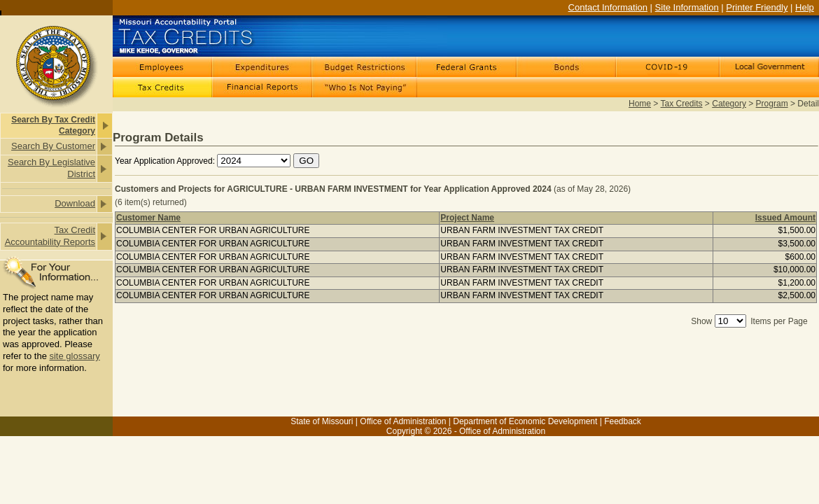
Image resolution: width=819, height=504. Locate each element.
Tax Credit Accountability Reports (50, 236)
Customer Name (148, 218)
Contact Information (608, 7)
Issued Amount (785, 218)
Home (640, 104)
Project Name (467, 218)
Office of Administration (403, 421)
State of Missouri (322, 421)
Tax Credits (682, 104)
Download (75, 203)
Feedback (623, 421)
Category (729, 104)
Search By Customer (53, 146)
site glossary (74, 356)
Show (701, 321)
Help (805, 7)
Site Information (687, 7)
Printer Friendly (757, 7)
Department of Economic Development (525, 421)
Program (772, 104)
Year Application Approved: (165, 161)
